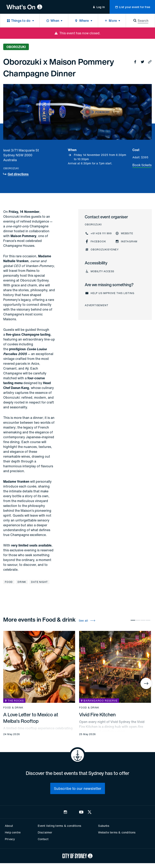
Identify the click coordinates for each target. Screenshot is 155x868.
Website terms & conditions (117, 832)
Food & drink (13, 708)
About (9, 826)
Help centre (13, 832)
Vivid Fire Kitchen (97, 715)
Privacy (10, 839)
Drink (22, 582)
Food (9, 582)
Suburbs (104, 826)
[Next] (146, 683)
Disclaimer (45, 832)
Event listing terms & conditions (59, 826)
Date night (39, 582)
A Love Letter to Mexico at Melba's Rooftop (31, 718)
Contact (43, 839)
